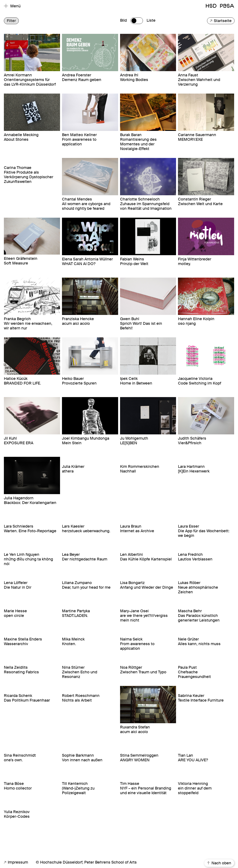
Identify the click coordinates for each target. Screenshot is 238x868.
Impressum (16, 862)
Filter (11, 21)
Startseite (221, 21)
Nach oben (219, 863)
